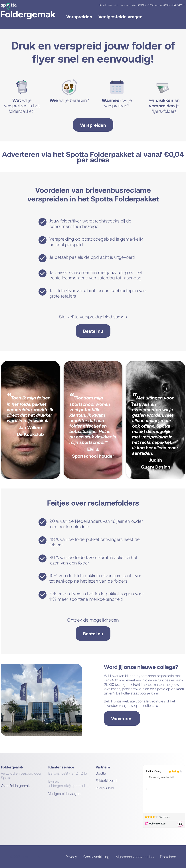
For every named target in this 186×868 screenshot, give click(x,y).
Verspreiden (79, 17)
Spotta (101, 773)
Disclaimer (168, 857)
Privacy (71, 857)
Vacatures (122, 718)
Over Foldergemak (15, 785)
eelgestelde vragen (65, 793)
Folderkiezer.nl (106, 780)
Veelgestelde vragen (121, 17)
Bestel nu (93, 331)
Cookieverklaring (96, 857)
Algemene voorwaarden (135, 857)
